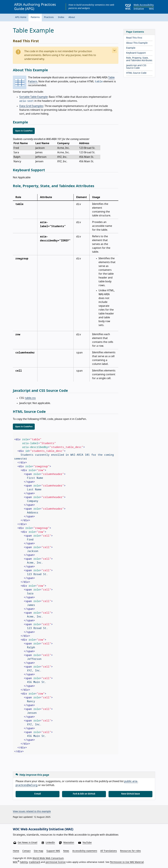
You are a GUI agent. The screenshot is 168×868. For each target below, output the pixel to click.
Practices (49, 17)
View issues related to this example (32, 812)
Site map (39, 851)
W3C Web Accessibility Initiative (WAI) (43, 829)
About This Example (137, 43)
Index (61, 17)
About (72, 17)
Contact (26, 851)
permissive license (56, 862)
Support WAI (53, 851)
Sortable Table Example (33, 97)
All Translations (109, 851)
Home (16, 851)
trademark (35, 862)
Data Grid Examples (31, 106)
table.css (30, 398)
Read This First (134, 38)
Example (131, 48)
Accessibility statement (85, 851)
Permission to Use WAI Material (127, 862)
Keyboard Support (136, 53)
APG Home (21, 17)
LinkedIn (50, 843)
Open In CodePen (24, 131)
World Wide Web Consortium (48, 858)
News (66, 851)
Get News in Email (27, 843)
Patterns (35, 17)
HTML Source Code (136, 73)
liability (24, 862)
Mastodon (69, 843)
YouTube (87, 843)
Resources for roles (130, 851)
